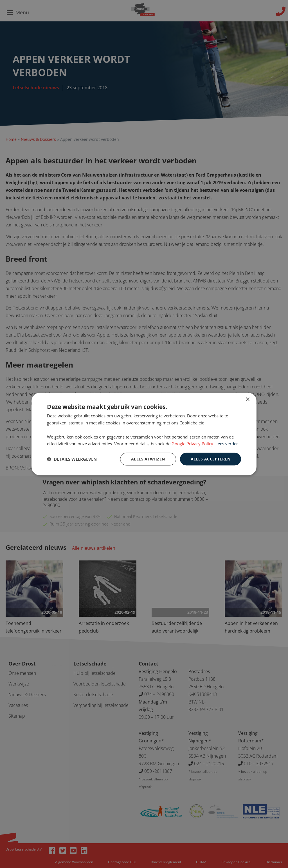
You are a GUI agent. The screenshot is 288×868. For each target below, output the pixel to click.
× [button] (247, 399)
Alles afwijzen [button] (148, 459)
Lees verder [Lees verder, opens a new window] (227, 444)
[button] (72, 459)
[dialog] (144, 434)
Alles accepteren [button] (211, 459)
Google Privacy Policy (192, 444)
